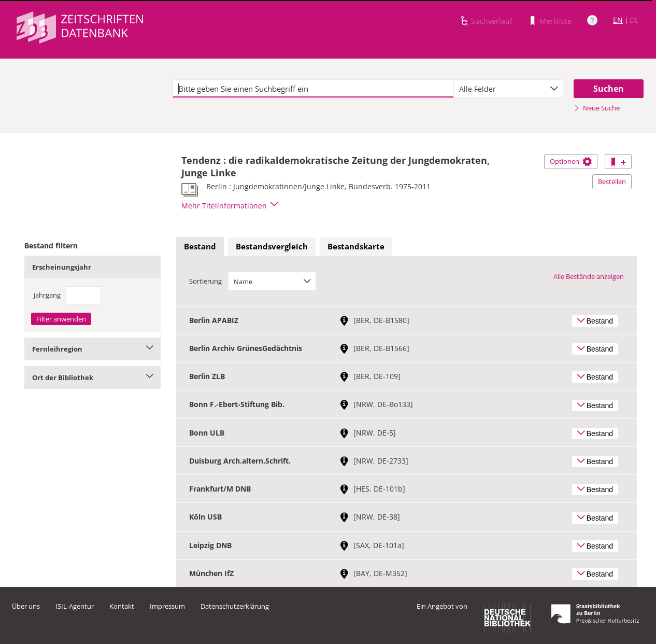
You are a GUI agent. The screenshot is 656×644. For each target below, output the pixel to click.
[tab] (200, 247)
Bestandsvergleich (272, 246)
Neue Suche (597, 108)
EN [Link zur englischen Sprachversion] (618, 20)
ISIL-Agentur (75, 606)
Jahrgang (47, 295)
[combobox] (508, 89)
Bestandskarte (356, 246)
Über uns (26, 606)
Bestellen (612, 181)
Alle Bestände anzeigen (589, 276)
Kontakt (122, 606)
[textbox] (313, 89)
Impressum (167, 606)
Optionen (571, 161)
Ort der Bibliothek (92, 377)
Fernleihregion (92, 349)
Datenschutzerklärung (235, 606)
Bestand (200, 246)
